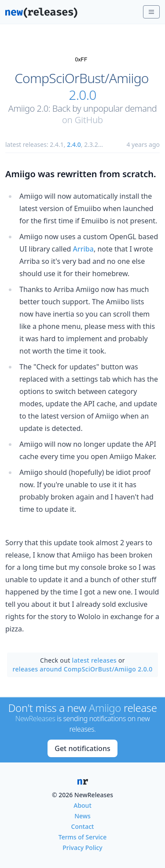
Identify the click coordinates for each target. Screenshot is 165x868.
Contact (83, 826)
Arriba (83, 249)
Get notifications (82, 748)
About (82, 805)
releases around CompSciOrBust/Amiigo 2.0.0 (82, 669)
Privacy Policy (82, 848)
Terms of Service (82, 837)
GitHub (89, 120)
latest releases (94, 660)
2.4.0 (74, 144)
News (82, 816)
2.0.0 (82, 95)
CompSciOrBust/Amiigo (82, 78)
